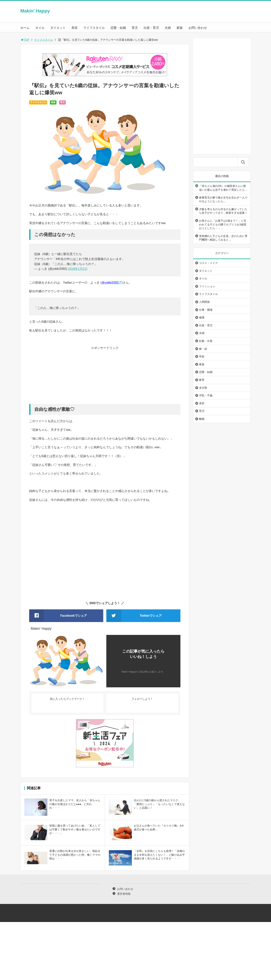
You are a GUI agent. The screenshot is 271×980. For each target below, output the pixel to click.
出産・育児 (151, 28)
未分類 (203, 388)
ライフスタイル (94, 28)
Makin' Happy (35, 11)
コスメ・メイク (208, 263)
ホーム (25, 28)
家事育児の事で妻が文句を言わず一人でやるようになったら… (223, 200)
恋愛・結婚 (118, 28)
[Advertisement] (105, 377)
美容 (74, 28)
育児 (135, 28)
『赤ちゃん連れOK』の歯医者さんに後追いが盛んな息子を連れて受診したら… (223, 188)
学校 (202, 356)
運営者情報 (124, 894)
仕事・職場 (206, 310)
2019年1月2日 (78, 269)
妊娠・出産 (206, 341)
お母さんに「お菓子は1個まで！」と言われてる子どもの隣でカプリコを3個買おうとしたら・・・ (223, 224)
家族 (180, 28)
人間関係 (204, 302)
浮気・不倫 (206, 395)
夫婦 (168, 28)
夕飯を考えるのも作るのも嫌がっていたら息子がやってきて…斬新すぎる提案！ (223, 211)
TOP (25, 40)
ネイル (40, 28)
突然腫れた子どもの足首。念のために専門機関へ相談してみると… (223, 238)
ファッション (207, 286)
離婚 (202, 419)
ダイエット (58, 28)
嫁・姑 (203, 349)
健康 (202, 317)
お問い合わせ (198, 28)
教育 (202, 380)
